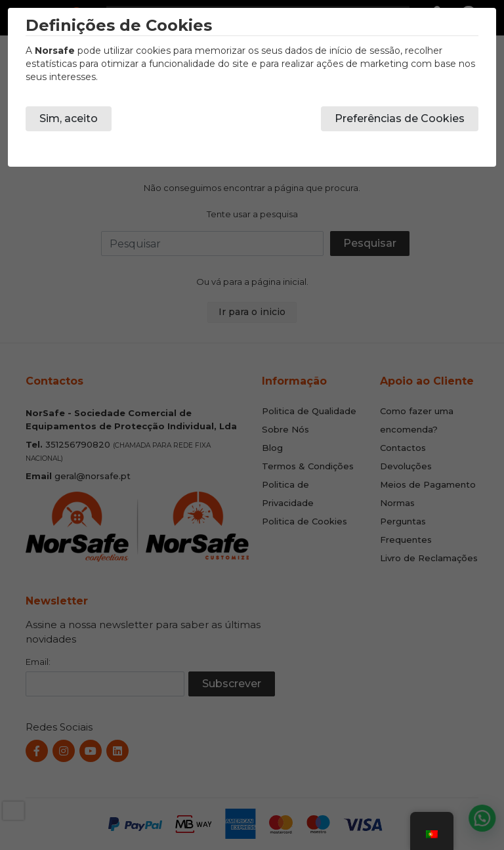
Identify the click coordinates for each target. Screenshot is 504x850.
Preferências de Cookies (400, 118)
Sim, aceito (69, 118)
